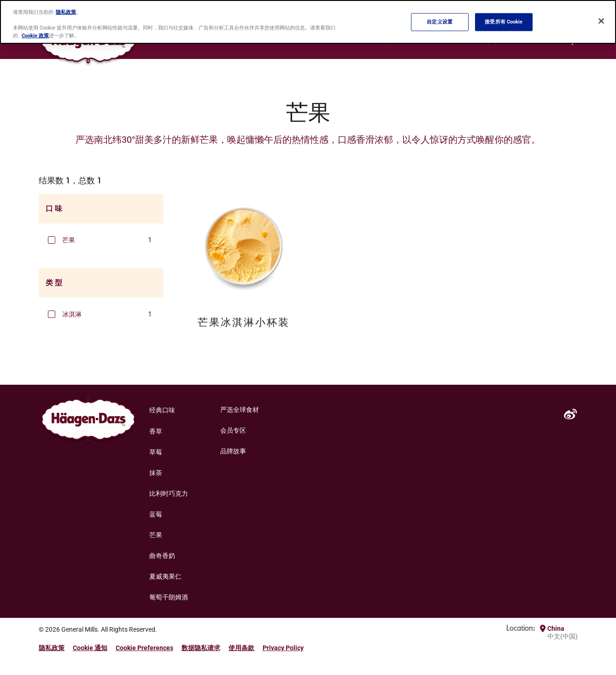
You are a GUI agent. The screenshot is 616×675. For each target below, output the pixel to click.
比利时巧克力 (169, 493)
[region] (308, 22)
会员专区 (233, 430)
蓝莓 (156, 514)
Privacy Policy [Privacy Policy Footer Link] (283, 648)
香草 (156, 431)
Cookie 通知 (90, 648)
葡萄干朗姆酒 (169, 597)
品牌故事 (233, 451)
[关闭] (601, 21)
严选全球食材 (240, 410)
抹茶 (156, 473)
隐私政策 (52, 648)
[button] (52, 240)
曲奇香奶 (162, 556)
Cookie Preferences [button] (144, 648)
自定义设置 (440, 22)
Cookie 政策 (35, 35)
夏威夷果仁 (165, 576)
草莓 (156, 452)
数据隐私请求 (201, 648)
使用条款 (241, 648)
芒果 (156, 535)
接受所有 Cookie (504, 22)
